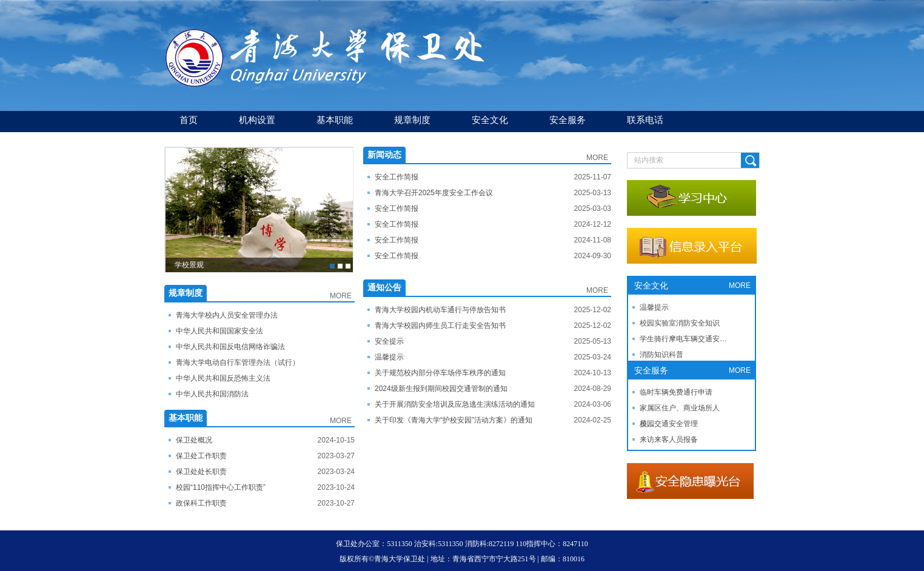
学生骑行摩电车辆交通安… (683, 339)
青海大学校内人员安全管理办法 (227, 315)
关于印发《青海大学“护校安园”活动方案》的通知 (454, 420)
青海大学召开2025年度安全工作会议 (434, 193)
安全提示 (389, 341)
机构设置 (257, 120)
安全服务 (567, 120)
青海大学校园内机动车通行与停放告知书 (440, 310)
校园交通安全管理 (669, 424)
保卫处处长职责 (201, 472)
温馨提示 (389, 357)
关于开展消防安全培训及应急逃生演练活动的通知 (455, 404)
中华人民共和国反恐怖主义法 (223, 378)
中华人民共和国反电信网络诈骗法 (230, 347)
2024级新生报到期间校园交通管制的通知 (441, 389)
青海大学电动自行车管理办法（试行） (238, 362)
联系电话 (645, 120)
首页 (189, 120)
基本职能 (335, 120)
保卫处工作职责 (201, 456)
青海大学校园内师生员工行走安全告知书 (440, 326)
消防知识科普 (661, 355)
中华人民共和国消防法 (212, 394)
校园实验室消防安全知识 (680, 323)
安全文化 (490, 120)
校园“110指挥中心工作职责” (221, 487)
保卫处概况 (194, 440)
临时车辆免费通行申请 (676, 392)
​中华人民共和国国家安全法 (219, 331)
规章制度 (412, 120)
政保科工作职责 (201, 503)
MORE (341, 296)
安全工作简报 (397, 177)
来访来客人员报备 (669, 439)
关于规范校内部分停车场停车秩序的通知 (440, 373)
